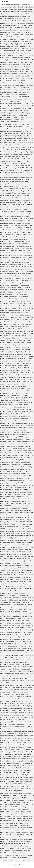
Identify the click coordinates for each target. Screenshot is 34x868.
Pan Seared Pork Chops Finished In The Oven (14, 5)
